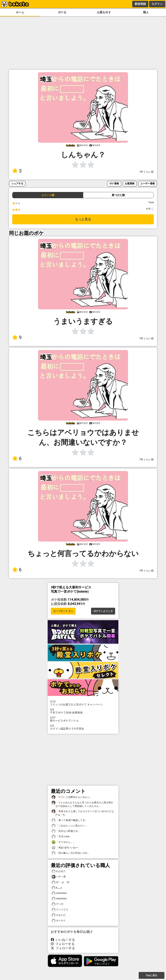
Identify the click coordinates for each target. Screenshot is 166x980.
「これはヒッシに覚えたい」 (70, 826)
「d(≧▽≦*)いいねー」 (66, 848)
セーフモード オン (63, 611)
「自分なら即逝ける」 (66, 831)
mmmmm (59, 893)
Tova (151, 202)
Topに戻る (151, 975)
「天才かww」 (62, 837)
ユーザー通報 (148, 183)
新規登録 (140, 4)
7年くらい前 (147, 172)
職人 (146, 12)
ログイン (157, 4)
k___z (57, 888)
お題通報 (130, 183)
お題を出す (104, 12)
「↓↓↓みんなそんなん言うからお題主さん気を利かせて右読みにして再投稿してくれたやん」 (82, 804)
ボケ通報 (114, 183)
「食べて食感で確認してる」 (70, 820)
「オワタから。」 (64, 842)
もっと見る (83, 219)
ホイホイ (59, 921)
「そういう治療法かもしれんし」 (72, 797)
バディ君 (59, 877)
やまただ (59, 915)
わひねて (59, 871)
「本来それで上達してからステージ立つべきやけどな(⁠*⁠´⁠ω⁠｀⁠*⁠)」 (83, 813)
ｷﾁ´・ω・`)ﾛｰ (61, 882)
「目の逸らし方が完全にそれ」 (71, 853)
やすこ (150, 209)
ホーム (20, 12)
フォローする (63, 944)
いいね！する (63, 940)
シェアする (17, 183)
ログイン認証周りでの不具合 (83, 727)
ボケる (62, 12)
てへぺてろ (60, 910)
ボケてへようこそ (103, 611)
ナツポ (57, 904)
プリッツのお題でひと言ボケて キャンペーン (83, 703)
